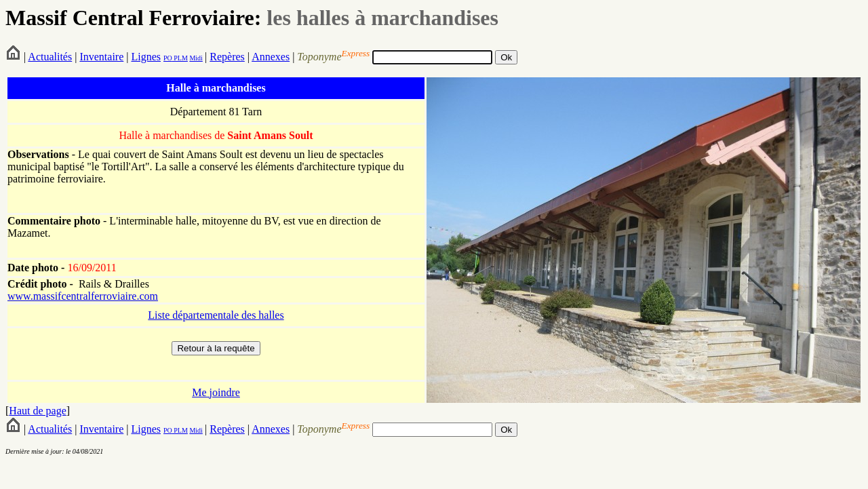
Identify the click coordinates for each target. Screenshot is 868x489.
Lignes (146, 57)
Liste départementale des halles (216, 315)
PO (168, 58)
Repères (227, 57)
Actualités (50, 57)
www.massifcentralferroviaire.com (83, 296)
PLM (180, 58)
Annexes (271, 57)
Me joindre (216, 392)
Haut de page (37, 411)
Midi (196, 58)
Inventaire (101, 57)
